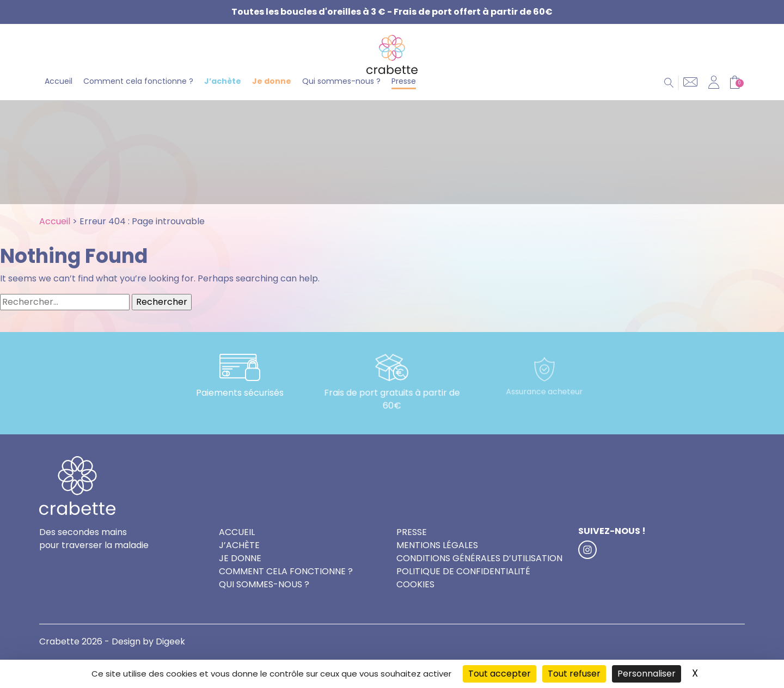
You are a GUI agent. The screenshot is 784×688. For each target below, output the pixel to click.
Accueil (59, 97)
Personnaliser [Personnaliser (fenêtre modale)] (647, 674)
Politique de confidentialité (463, 589)
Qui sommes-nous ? (341, 97)
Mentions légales (437, 563)
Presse (404, 97)
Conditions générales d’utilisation (479, 576)
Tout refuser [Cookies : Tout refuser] (574, 674)
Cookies (415, 602)
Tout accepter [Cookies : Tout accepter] (500, 674)
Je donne (272, 97)
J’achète (223, 97)
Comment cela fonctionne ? (138, 97)
